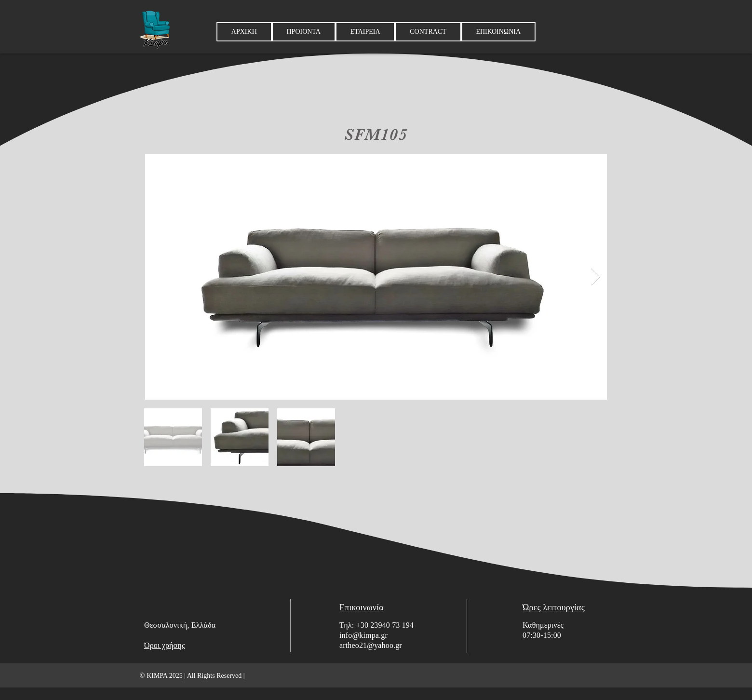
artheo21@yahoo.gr (371, 645)
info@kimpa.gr (363, 635)
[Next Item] (596, 277)
